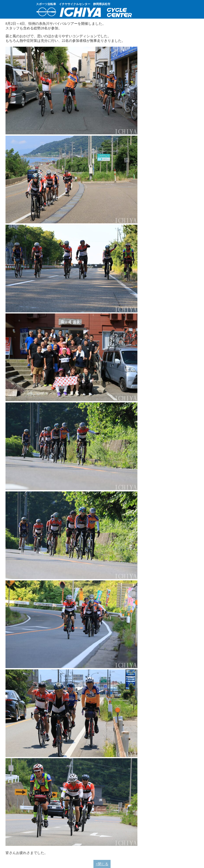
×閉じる (102, 864)
